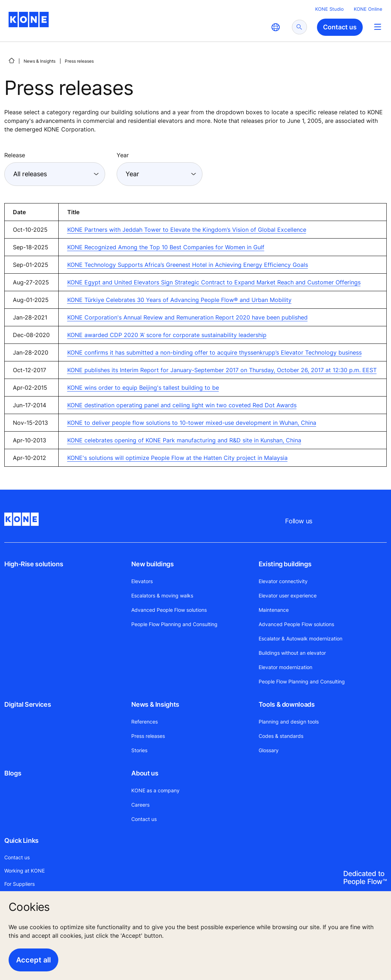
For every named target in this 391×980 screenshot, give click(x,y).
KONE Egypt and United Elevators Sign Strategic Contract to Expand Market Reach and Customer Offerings (214, 282)
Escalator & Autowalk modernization (300, 638)
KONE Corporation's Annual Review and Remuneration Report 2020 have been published (187, 317)
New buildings (152, 564)
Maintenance (274, 610)
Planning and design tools (289, 722)
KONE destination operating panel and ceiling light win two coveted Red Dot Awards (182, 405)
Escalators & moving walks (162, 595)
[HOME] (11, 61)
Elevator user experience (288, 595)
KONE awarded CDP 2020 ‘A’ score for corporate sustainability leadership (167, 335)
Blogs (13, 773)
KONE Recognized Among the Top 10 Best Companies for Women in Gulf (166, 247)
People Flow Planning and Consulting (174, 624)
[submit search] (299, 27)
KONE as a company (155, 790)
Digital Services (28, 704)
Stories (139, 750)
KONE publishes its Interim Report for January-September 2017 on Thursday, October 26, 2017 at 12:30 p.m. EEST (222, 370)
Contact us (144, 819)
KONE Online (368, 9)
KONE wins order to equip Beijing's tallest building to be (143, 388)
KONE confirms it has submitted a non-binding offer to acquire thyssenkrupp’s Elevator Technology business (214, 352)
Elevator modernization (285, 667)
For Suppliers (19, 884)
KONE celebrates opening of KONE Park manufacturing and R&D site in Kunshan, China (184, 440)
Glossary (269, 750)
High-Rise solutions (34, 564)
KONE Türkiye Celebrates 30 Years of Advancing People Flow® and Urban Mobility (179, 300)
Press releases (148, 736)
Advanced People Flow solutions (169, 610)
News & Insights (40, 61)
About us (145, 773)
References (145, 722)
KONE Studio (329, 9)
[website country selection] (275, 27)
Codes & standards (281, 736)
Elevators (142, 581)
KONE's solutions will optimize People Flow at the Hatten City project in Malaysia (177, 458)
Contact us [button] (340, 27)
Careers (140, 805)
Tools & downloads (287, 704)
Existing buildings (285, 564)
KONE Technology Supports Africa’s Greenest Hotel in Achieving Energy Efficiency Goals (188, 265)
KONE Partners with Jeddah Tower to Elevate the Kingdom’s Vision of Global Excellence (187, 230)
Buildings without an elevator (292, 653)
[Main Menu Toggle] (378, 27)
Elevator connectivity (283, 581)
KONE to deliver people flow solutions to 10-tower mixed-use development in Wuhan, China (192, 423)
